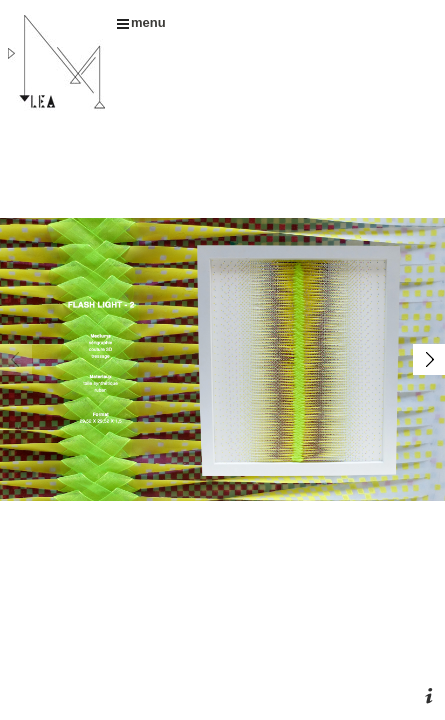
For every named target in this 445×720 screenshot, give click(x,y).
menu (141, 22)
